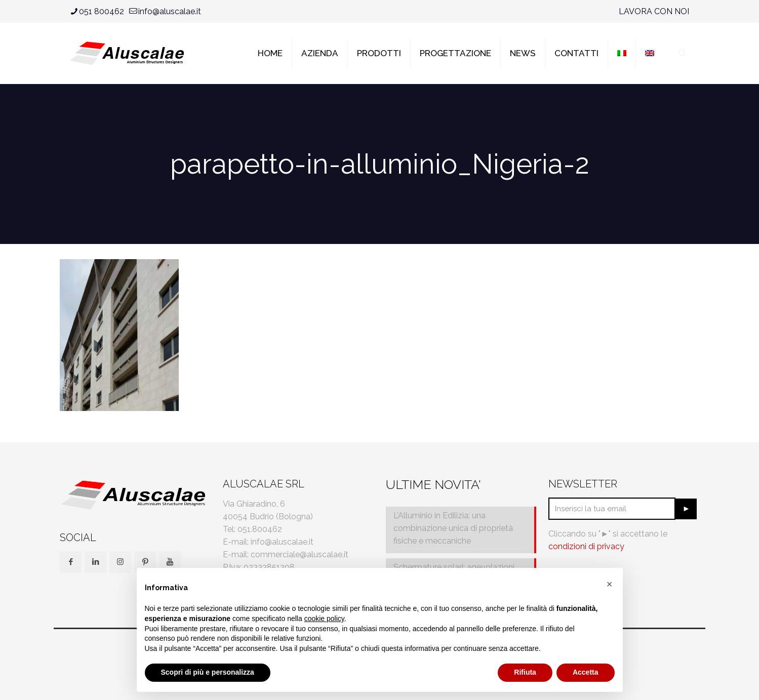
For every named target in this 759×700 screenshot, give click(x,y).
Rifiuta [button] (525, 672)
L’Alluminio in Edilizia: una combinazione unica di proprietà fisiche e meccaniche (453, 528)
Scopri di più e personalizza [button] (208, 672)
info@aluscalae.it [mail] (170, 11)
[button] (610, 584)
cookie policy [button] (324, 619)
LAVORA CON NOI (654, 11)
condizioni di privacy (586, 546)
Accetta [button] (586, 672)
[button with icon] (71, 562)
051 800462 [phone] (102, 11)
